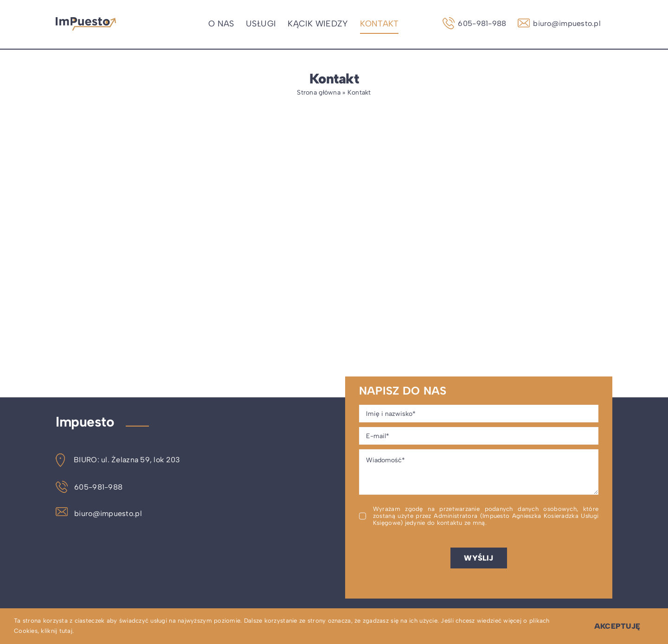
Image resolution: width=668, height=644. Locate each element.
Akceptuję (617, 626)
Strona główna (319, 92)
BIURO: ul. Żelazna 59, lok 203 (118, 460)
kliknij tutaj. (57, 631)
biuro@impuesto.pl (99, 513)
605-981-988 (89, 487)
